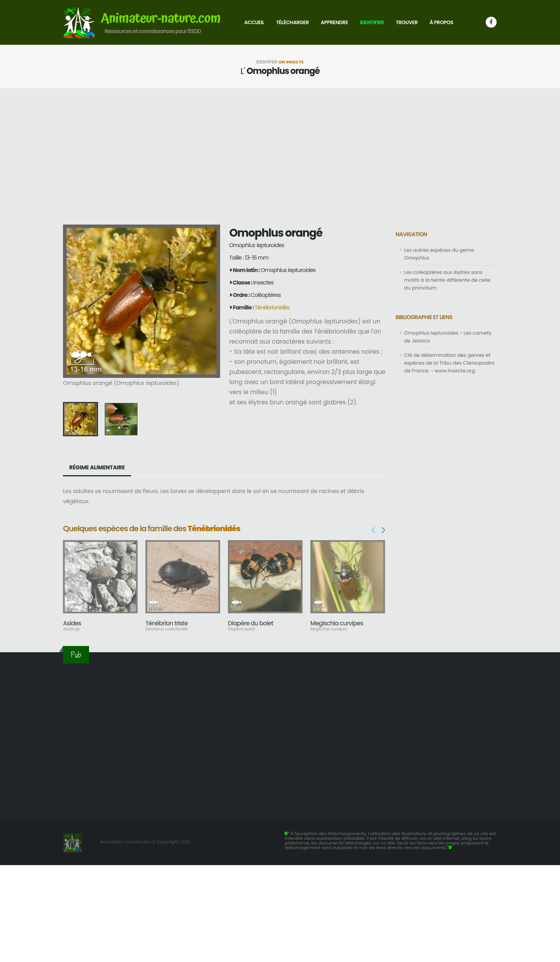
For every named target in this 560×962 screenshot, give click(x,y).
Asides (72, 623)
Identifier (372, 22)
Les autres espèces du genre (439, 254)
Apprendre (334, 22)
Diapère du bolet (250, 623)
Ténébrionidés (272, 307)
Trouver (407, 22)
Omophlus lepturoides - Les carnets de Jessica (448, 337)
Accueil (254, 22)
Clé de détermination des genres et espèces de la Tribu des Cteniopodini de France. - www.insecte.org (449, 363)
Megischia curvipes (337, 623)
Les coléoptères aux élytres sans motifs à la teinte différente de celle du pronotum (447, 280)
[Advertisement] (280, 156)
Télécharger (292, 22)
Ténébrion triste (167, 623)
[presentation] (73, 310)
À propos (442, 22)
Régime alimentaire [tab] (97, 467)
